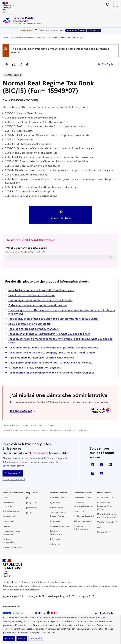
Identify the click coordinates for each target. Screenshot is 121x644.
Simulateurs (79, 511)
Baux (5, 498)
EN (108, 64)
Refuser (22, 638)
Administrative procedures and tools (29, 38)
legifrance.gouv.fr (14, 596)
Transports (55, 539)
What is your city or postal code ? (60, 250)
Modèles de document (84, 516)
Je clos (29, 513)
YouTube (102, 473)
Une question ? (104, 532)
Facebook (93, 464)
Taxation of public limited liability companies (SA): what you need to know (53, 348)
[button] (27, 65)
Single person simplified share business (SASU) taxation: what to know (50, 363)
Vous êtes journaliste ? (107, 522)
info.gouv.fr (36, 596)
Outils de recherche (82, 521)
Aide (99, 527)
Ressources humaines (12, 547)
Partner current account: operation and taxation (37, 305)
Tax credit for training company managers (33, 329)
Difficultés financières (12, 511)
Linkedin (110, 464)
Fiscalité (6, 526)
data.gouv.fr (86, 596)
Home (5, 38)
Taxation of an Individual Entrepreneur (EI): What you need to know (49, 334)
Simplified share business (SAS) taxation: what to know (41, 358)
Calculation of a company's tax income (32, 295)
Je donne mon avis (21, 411)
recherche (108, 4)
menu (117, 7)
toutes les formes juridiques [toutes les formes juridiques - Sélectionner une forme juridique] (82, 30)
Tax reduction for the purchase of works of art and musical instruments (51, 373)
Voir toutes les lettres (14, 479)
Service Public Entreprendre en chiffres (105, 506)
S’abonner (13, 473)
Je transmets (32, 508)
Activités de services (59, 498)
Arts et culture (56, 508)
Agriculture (55, 503)
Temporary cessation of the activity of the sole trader (40, 300)
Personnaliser (36, 638)
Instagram (93, 473)
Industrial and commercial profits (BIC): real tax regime (41, 290)
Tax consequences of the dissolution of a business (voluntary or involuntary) (54, 319)
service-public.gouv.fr (61, 596)
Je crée (29, 498)
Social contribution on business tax (29, 324)
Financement (8, 521)
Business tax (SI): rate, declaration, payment (34, 368)
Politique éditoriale (106, 498)
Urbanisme (55, 544)
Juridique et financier (59, 526)
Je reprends (31, 503)
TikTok (102, 464)
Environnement (9, 516)
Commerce (55, 521)
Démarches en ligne (82, 498)
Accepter (9, 638)
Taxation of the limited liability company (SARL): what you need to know (52, 353)
